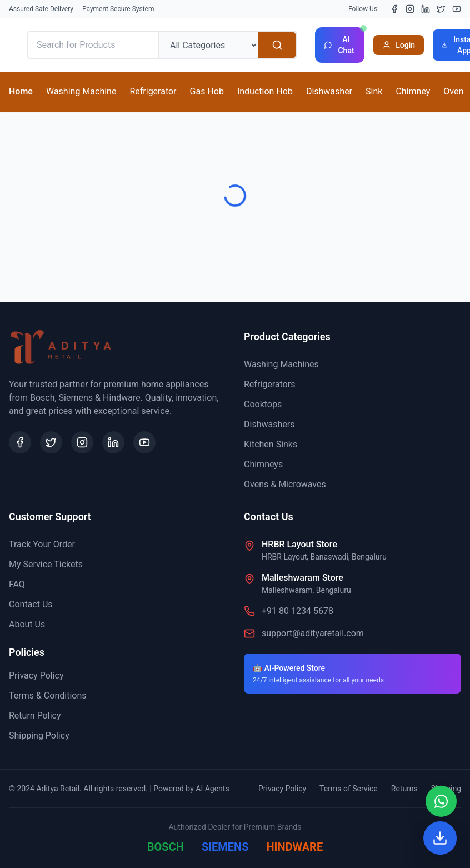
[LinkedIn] (426, 9)
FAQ (17, 584)
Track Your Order (42, 544)
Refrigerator (153, 91)
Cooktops (263, 404)
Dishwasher (329, 91)
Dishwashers (269, 424)
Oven (453, 91)
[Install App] (440, 838)
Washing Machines (281, 364)
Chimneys (263, 464)
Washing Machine (81, 91)
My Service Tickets (46, 564)
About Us (27, 624)
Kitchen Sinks (271, 444)
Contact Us (31, 604)
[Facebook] (394, 9)
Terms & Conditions (48, 695)
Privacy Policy (36, 675)
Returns (404, 789)
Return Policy (35, 715)
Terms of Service (349, 789)
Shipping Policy (39, 735)
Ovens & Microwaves (285, 484)
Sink (374, 91)
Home (21, 91)
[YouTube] (457, 9)
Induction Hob (265, 91)
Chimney (413, 91)
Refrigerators (269, 384)
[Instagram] (410, 9)
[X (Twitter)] (441, 9)
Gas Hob (207, 91)
